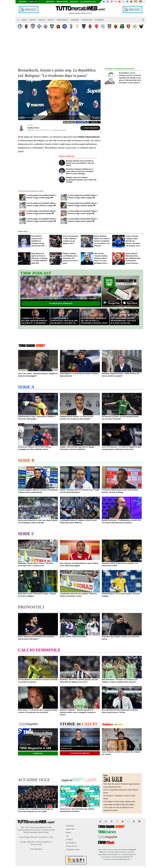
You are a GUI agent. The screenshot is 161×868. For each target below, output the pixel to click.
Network (23, 2)
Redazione (70, 826)
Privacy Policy (72, 846)
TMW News (74, 2)
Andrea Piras (33, 128)
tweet (94, 122)
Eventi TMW (70, 829)
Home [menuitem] (24, 20)
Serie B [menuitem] (42, 20)
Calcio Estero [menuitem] (62, 20)
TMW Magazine (62, 2)
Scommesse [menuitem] (87, 20)
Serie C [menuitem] (51, 20)
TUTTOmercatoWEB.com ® (44, 842)
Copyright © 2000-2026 (27, 842)
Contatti (69, 839)
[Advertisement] (123, 167)
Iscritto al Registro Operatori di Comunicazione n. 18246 (36, 837)
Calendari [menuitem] (75, 20)
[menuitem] (18, 20)
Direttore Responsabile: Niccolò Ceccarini (36, 832)
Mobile (69, 833)
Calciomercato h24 (88, 2)
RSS (67, 836)
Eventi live (33, 2)
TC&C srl (28, 827)
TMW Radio (50, 2)
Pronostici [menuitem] (99, 20)
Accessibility (71, 843)
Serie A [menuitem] (33, 20)
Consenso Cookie (73, 850)
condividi (82, 122)
